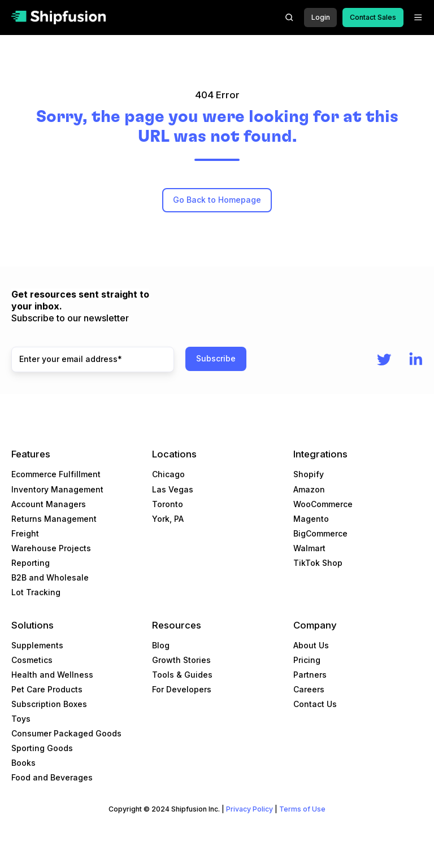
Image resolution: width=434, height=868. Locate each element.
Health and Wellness (52, 675)
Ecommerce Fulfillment (56, 474)
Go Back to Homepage (217, 200)
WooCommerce (323, 504)
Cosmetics (32, 660)
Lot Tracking (36, 592)
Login (321, 17)
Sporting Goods (42, 748)
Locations (174, 454)
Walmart (309, 548)
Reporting (31, 563)
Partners (310, 675)
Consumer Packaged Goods (66, 733)
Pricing (307, 660)
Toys (21, 719)
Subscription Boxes (49, 704)
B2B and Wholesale (50, 577)
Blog (161, 645)
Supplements (37, 645)
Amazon (309, 489)
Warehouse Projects (51, 548)
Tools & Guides (182, 675)
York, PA (168, 519)
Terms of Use (302, 809)
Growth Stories (181, 660)
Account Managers (49, 504)
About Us (311, 645)
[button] (289, 18)
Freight (25, 533)
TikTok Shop (318, 563)
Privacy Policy (249, 809)
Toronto (168, 504)
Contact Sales (373, 17)
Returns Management (54, 519)
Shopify (309, 474)
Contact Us (315, 704)
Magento (311, 519)
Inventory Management (57, 489)
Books (23, 763)
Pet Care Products (47, 689)
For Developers (182, 689)
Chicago (168, 474)
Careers (309, 689)
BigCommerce (320, 533)
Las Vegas (173, 489)
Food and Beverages (52, 777)
